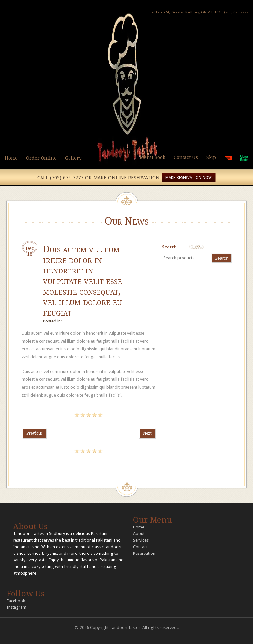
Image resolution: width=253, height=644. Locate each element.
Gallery (73, 158)
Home (11, 158)
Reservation (144, 553)
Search (169, 247)
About (139, 534)
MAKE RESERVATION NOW (189, 178)
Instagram (16, 607)
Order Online (41, 158)
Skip (211, 157)
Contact (140, 547)
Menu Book (153, 157)
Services (141, 540)
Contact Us (186, 157)
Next (147, 433)
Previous (34, 433)
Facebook (16, 601)
